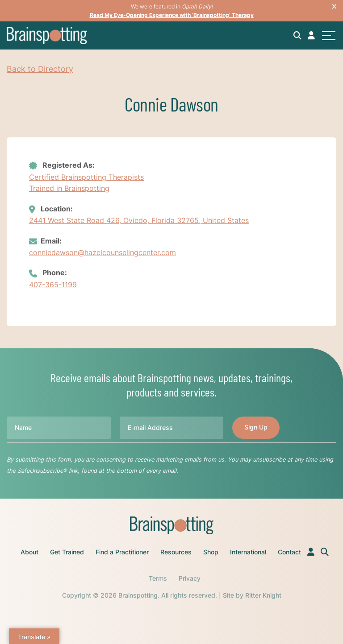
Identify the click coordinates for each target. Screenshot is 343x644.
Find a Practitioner (122, 552)
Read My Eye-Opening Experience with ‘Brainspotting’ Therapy (172, 15)
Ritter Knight (263, 595)
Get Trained (67, 552)
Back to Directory (40, 69)
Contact (289, 552)
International (248, 552)
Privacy (190, 578)
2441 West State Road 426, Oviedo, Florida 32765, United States (139, 220)
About (29, 552)
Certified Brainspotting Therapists (86, 177)
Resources (176, 552)
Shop (211, 552)
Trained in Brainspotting (69, 188)
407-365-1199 (53, 285)
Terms (158, 578)
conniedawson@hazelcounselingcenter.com (102, 252)
